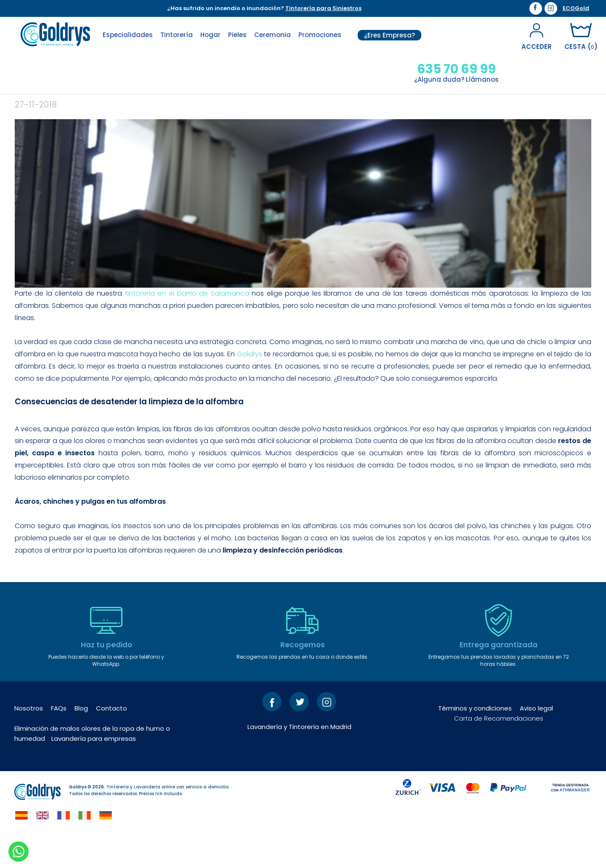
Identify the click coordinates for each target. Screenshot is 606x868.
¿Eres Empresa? (389, 35)
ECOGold (576, 8)
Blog (81, 741)
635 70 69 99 (456, 69)
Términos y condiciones (475, 741)
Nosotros (29, 741)
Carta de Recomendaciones (499, 751)
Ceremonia (272, 35)
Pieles (237, 35)
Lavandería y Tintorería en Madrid (299, 760)
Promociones (320, 35)
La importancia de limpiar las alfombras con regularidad (256, 115)
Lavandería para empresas (94, 771)
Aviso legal (536, 741)
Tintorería (177, 35)
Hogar (210, 35)
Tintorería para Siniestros (323, 8)
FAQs (59, 741)
